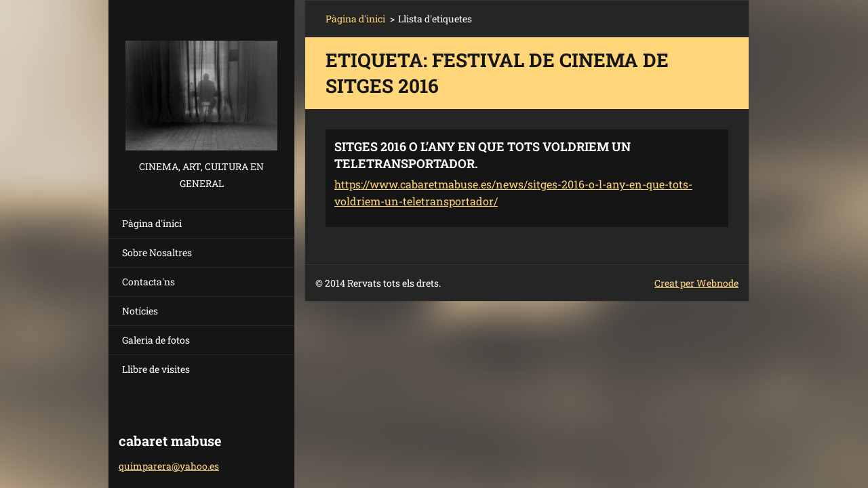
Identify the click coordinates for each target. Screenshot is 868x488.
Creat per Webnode (696, 283)
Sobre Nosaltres (157, 252)
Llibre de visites (156, 369)
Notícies (140, 311)
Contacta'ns (149, 282)
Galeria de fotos (156, 340)
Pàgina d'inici (152, 223)
